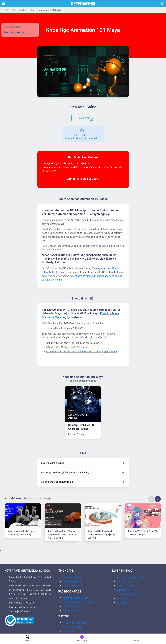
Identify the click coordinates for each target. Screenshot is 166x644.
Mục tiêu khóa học (14, 32)
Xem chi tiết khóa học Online (83, 179)
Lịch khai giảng (12, 27)
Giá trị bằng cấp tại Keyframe (57, 446)
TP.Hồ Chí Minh (84, 119)
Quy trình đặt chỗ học (53, 428)
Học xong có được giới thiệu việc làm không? (66, 437)
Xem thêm (44, 463)
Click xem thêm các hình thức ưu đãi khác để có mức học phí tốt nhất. (82, 352)
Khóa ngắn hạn (19, 10)
